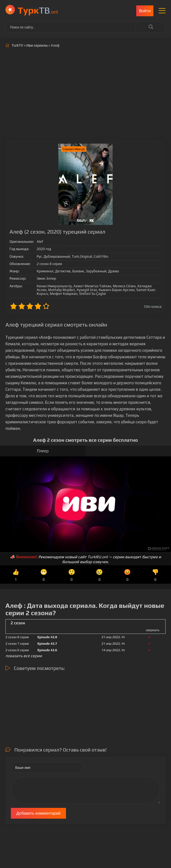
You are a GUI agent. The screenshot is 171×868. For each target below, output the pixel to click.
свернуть (153, 630)
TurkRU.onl (98, 557)
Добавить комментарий (38, 813)
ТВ (38, 10)
